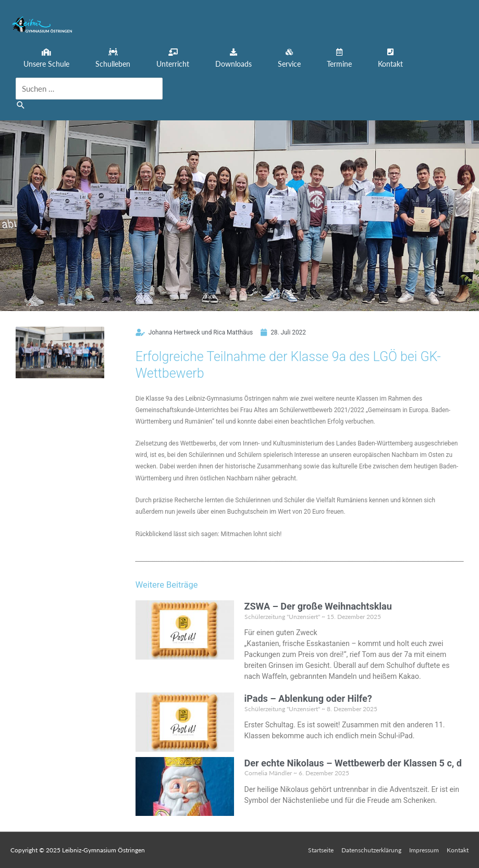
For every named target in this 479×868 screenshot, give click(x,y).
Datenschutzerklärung (371, 850)
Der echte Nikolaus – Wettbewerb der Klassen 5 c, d (353, 763)
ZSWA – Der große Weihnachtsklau (318, 606)
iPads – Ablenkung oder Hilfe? (308, 698)
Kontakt (458, 850)
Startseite (321, 850)
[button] (46, 59)
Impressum (424, 850)
